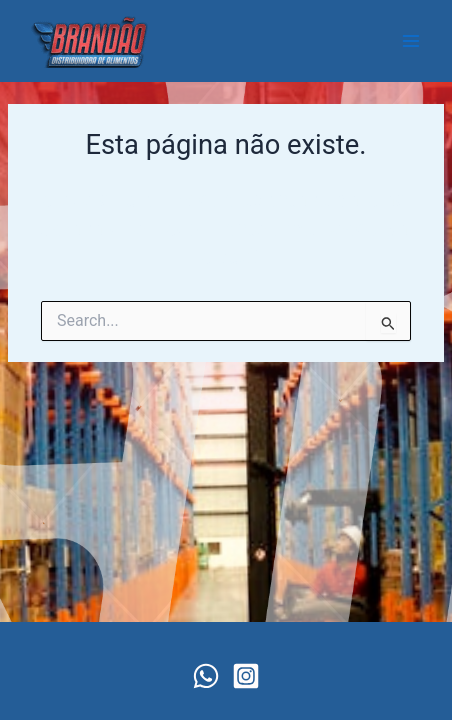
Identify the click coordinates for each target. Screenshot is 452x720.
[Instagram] (246, 676)
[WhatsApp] (206, 676)
